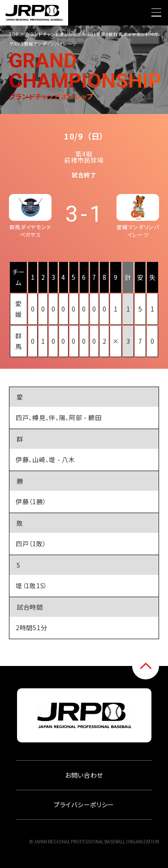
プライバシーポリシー (84, 805)
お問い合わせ (84, 775)
